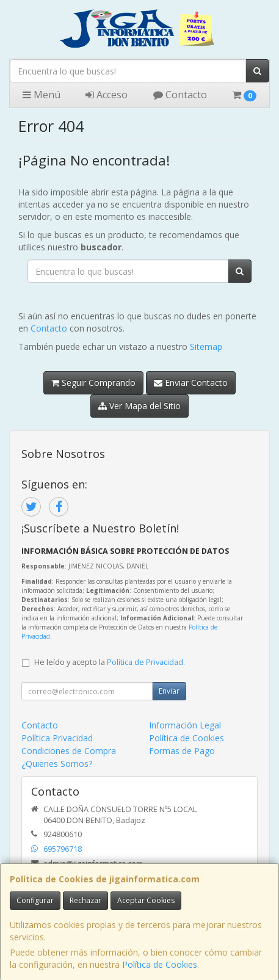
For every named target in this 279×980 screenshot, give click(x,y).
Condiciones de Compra (69, 751)
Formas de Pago (182, 751)
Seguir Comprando (93, 383)
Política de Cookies (160, 964)
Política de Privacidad (145, 662)
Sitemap (206, 347)
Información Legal (185, 725)
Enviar (169, 691)
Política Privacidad (57, 738)
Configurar (35, 900)
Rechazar (85, 900)
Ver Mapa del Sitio (139, 406)
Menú (42, 95)
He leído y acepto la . (110, 662)
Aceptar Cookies (146, 900)
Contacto (180, 95)
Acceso (107, 95)
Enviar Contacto (191, 383)
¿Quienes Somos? (57, 764)
